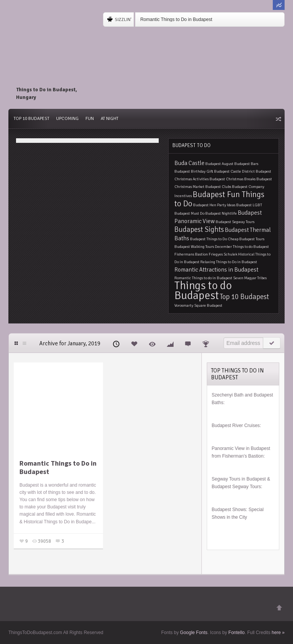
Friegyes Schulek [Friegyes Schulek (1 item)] (223, 254)
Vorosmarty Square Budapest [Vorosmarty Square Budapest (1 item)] (198, 305)
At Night (109, 119)
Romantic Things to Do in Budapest (176, 19)
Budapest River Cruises (236, 426)
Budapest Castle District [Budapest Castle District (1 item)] (234, 171)
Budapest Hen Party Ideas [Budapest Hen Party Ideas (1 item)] (214, 205)
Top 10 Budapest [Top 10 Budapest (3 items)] (244, 297)
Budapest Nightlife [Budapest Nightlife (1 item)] (221, 213)
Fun (90, 119)
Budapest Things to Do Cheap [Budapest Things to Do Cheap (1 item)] (214, 239)
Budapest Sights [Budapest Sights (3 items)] (199, 229)
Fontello (237, 633)
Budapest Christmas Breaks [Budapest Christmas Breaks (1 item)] (233, 179)
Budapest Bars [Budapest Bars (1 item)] (246, 164)
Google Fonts (194, 633)
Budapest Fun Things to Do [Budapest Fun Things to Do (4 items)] (219, 199)
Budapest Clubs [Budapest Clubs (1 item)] (218, 187)
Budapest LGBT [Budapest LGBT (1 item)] (249, 205)
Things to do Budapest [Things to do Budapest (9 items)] (203, 290)
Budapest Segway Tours (236, 487)
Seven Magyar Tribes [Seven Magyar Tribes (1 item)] (250, 278)
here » (278, 633)
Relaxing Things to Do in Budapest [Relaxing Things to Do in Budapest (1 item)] (229, 262)
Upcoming (67, 119)
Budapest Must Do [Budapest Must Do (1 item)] (189, 213)
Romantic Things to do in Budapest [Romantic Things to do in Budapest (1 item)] (203, 278)
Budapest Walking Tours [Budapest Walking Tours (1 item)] (194, 247)
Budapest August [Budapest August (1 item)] (219, 164)
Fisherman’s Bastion (243, 456)
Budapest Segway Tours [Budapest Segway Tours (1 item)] (235, 222)
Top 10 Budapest (31, 119)
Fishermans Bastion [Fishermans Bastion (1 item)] (191, 254)
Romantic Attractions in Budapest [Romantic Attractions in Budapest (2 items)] (216, 270)
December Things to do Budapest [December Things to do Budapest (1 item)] (242, 247)
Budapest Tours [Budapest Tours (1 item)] (252, 239)
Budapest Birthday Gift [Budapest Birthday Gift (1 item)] (194, 171)
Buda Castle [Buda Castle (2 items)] (189, 163)
